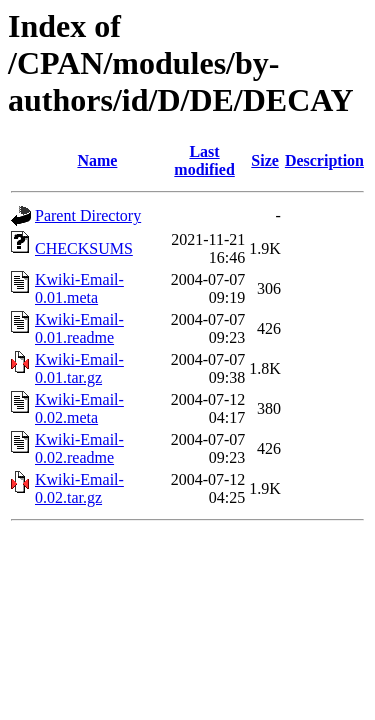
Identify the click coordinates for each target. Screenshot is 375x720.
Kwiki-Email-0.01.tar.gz (79, 368)
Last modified (204, 160)
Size (265, 160)
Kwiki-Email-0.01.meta (79, 288)
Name (97, 160)
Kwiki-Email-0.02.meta (79, 408)
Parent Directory (88, 215)
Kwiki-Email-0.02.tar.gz (79, 488)
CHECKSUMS (84, 248)
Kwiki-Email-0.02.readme (79, 448)
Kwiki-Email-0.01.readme (79, 328)
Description (324, 160)
